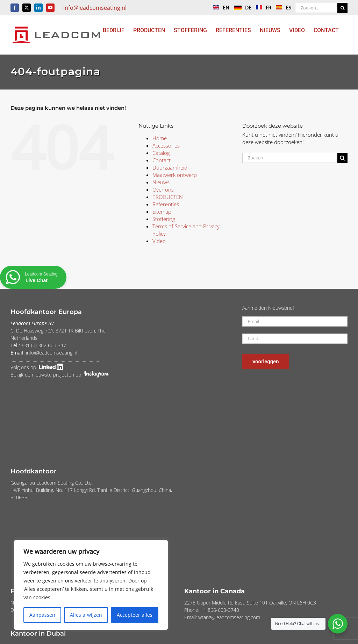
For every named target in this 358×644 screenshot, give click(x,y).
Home (160, 138)
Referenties (166, 204)
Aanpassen (42, 615)
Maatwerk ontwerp (175, 175)
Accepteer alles (135, 615)
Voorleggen (266, 362)
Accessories (166, 145)
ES (282, 8)
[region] (91, 585)
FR (262, 8)
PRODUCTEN (168, 197)
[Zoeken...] (316, 8)
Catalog (161, 153)
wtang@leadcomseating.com (229, 617)
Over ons (163, 189)
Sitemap (162, 212)
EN (219, 8)
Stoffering (164, 219)
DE (241, 8)
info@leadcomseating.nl (95, 8)
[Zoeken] (342, 8)
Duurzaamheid (170, 167)
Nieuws (161, 182)
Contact (162, 160)
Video (159, 241)
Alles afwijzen (86, 615)
